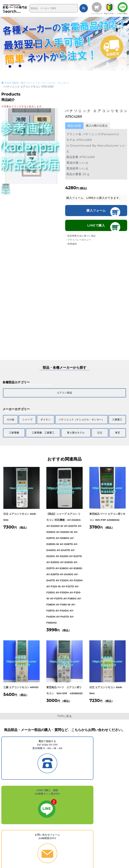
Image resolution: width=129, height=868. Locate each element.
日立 (91, 427)
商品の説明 (74, 126)
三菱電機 (119, 416)
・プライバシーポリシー (78, 241)
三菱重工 (104, 416)
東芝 (115, 427)
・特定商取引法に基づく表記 (80, 237)
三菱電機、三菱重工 (23, 427)
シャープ (23, 416)
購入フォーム (96, 211)
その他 (9, 416)
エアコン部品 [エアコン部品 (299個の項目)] (64, 392)
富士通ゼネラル (62, 427)
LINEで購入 (96, 226)
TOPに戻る (64, 709)
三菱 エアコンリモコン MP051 (21, 680)
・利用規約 (71, 245)
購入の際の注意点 (97, 126)
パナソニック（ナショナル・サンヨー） (71, 416)
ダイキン (38, 416)
